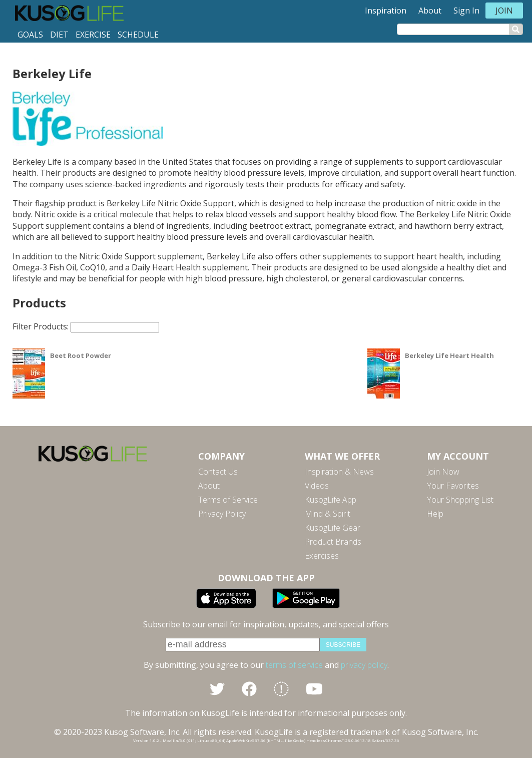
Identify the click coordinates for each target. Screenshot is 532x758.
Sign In (466, 11)
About (430, 11)
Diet (59, 35)
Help (435, 514)
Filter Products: (86, 326)
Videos (317, 486)
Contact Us (218, 472)
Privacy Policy (222, 514)
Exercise (93, 35)
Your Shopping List (460, 500)
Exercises (322, 556)
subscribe (343, 645)
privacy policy (364, 665)
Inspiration (386, 11)
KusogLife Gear (333, 528)
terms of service (294, 665)
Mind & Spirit (328, 514)
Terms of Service (228, 500)
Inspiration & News (339, 472)
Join (504, 11)
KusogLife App (331, 500)
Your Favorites (453, 486)
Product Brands (333, 542)
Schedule (138, 35)
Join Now (443, 472)
